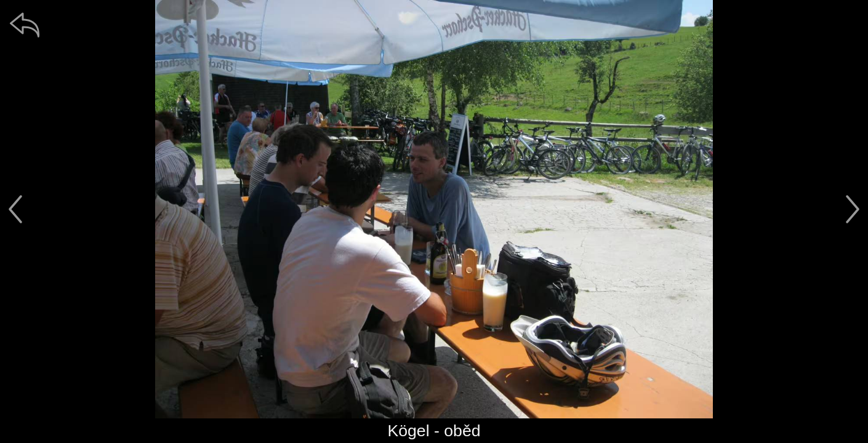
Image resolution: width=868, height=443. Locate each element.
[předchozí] (15, 209)
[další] (853, 209)
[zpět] (25, 25)
